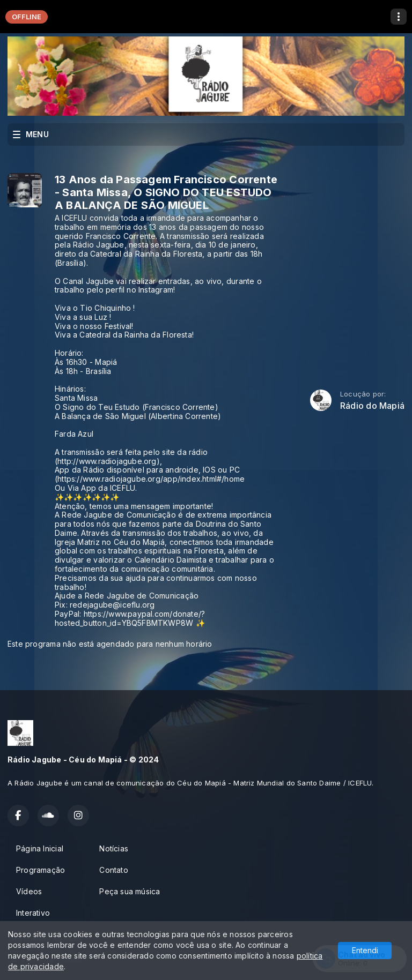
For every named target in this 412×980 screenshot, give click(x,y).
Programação (41, 870)
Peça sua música (130, 891)
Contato (113, 870)
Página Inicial (40, 848)
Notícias (114, 848)
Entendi (365, 950)
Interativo (33, 913)
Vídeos (29, 891)
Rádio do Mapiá (372, 406)
